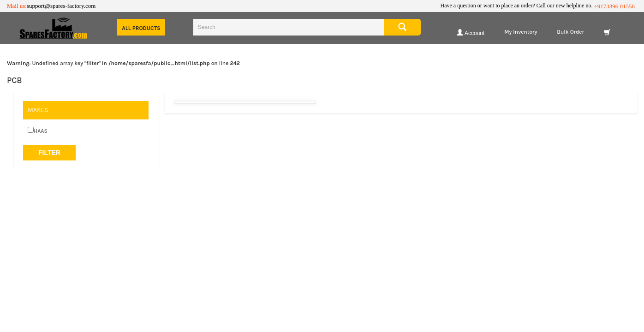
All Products (141, 28)
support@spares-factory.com (61, 6)
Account (471, 33)
